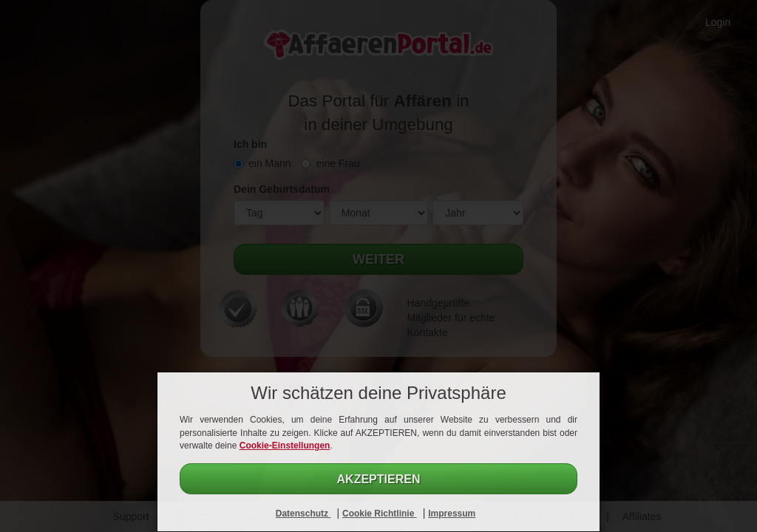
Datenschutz (303, 514)
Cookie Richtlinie (380, 514)
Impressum (452, 514)
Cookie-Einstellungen (285, 446)
